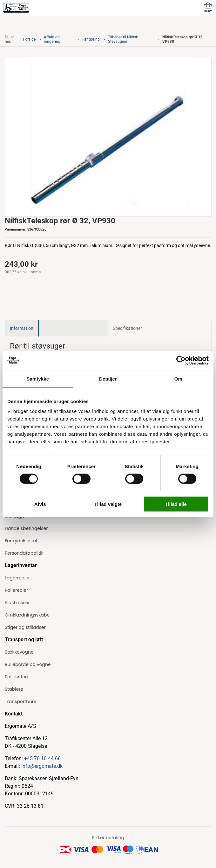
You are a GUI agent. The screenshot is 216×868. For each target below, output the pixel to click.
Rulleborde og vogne (28, 664)
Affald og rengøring (52, 39)
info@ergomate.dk (42, 766)
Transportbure (21, 702)
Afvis (40, 504)
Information (22, 328)
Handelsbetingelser (26, 528)
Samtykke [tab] (38, 379)
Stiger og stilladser (25, 627)
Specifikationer (127, 328)
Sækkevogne (19, 652)
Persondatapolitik (24, 553)
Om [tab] (178, 379)
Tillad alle (176, 504)
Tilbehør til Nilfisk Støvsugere (123, 39)
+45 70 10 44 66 (42, 758)
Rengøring (91, 39)
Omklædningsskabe (27, 615)
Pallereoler (16, 590)
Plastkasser (17, 603)
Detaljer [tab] (108, 379)
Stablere (14, 689)
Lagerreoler (17, 578)
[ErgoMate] (16, 8)
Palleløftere (17, 677)
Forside (29, 39)
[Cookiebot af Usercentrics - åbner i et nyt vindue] (181, 360)
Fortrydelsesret (21, 541)
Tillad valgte (108, 504)
